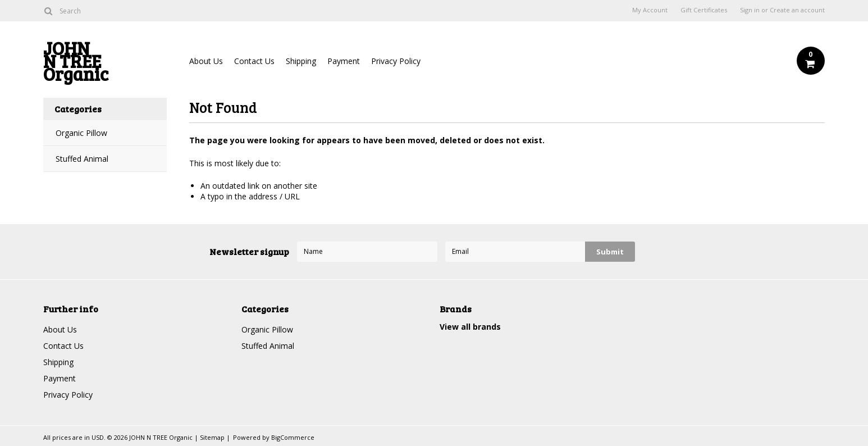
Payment (344, 61)
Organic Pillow (81, 133)
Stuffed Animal (82, 159)
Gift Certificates (704, 10)
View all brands (470, 327)
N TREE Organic (105, 64)
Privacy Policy (396, 61)
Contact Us (254, 61)
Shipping (301, 61)
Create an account (797, 10)
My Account (650, 10)
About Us (206, 61)
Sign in (750, 10)
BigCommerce (293, 437)
